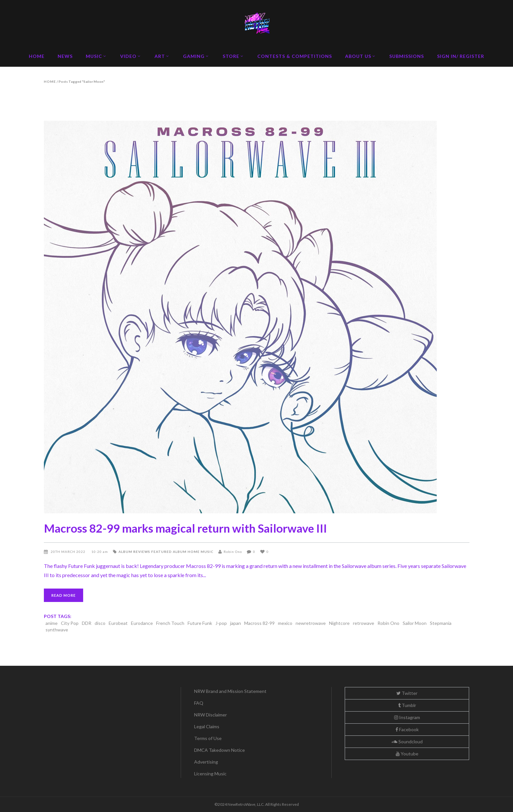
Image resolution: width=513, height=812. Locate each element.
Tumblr (407, 705)
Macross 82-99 (259, 623)
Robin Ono (233, 552)
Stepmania (441, 623)
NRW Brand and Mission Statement (230, 691)
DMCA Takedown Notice (220, 750)
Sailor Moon (415, 623)
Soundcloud (407, 741)
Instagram (407, 717)
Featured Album (169, 552)
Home (50, 81)
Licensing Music (210, 774)
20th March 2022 (69, 552)
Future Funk (200, 623)
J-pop (221, 623)
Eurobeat (118, 623)
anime (52, 623)
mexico (285, 623)
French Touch (170, 623)
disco (100, 623)
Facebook (407, 729)
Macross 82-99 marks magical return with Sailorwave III (185, 528)
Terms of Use (208, 738)
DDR (87, 623)
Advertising (206, 762)
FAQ (199, 703)
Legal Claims (207, 726)
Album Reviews (134, 552)
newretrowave (311, 623)
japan (236, 623)
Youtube (407, 754)
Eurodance (142, 623)
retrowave (364, 623)
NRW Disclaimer (211, 715)
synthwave (57, 630)
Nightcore (339, 623)
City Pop (70, 623)
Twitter (407, 693)
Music (207, 552)
